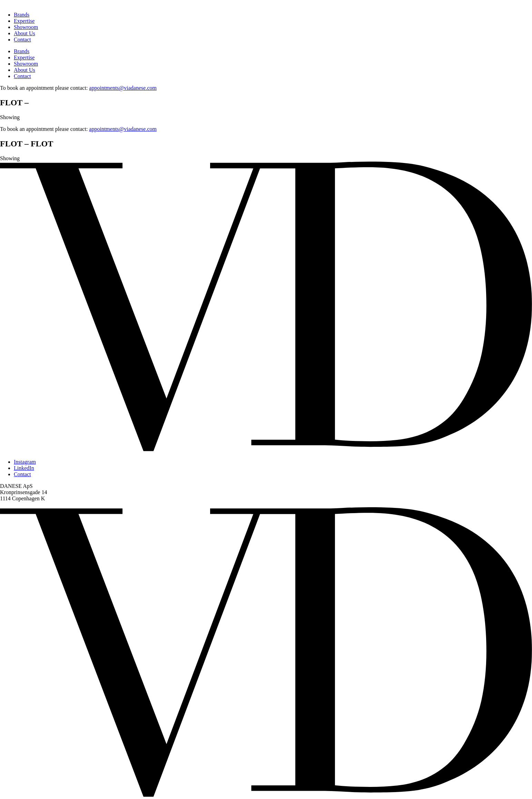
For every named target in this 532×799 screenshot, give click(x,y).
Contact (22, 40)
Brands (22, 15)
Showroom (26, 27)
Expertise (24, 21)
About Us (24, 33)
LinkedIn (24, 468)
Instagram (25, 462)
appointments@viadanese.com (123, 88)
